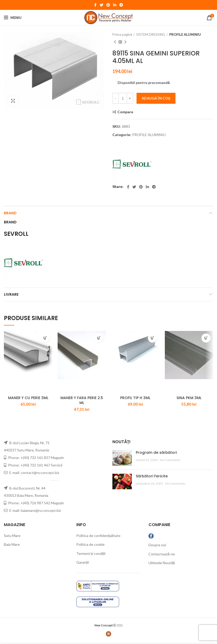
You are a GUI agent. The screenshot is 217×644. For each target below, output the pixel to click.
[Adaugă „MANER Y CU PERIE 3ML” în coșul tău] (45, 338)
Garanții (83, 565)
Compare (125, 112)
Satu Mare (12, 538)
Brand (10, 213)
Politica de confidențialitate (98, 538)
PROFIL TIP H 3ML (135, 400)
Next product (125, 42)
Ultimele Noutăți (162, 565)
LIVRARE (11, 294)
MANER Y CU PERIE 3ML (28, 400)
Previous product (115, 42)
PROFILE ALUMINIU (185, 34)
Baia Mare (12, 547)
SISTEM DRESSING (151, 34)
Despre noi (157, 547)
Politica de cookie (90, 547)
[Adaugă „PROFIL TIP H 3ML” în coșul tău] (152, 338)
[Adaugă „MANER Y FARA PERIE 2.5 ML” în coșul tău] (99, 338)
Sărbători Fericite (152, 478)
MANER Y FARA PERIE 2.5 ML (82, 403)
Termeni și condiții (91, 556)
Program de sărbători (156, 455)
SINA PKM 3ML (189, 400)
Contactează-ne (162, 556)
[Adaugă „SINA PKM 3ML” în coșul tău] (206, 338)
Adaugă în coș (156, 98)
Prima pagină (122, 34)
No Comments (170, 462)
